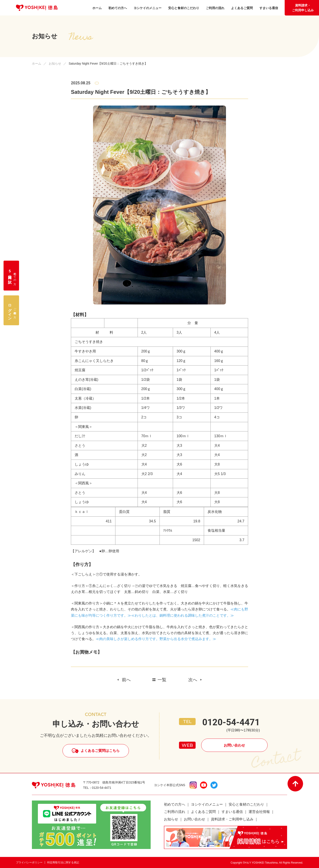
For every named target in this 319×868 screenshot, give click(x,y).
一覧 (162, 680)
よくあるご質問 (203, 812)
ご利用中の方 (12, 310)
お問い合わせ (234, 745)
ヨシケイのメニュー (207, 804)
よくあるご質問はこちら (100, 751)
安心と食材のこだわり (246, 804)
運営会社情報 (259, 812)
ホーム (37, 64)
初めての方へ (175, 804)
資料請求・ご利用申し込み (303, 8)
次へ (193, 680)
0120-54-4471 (231, 722)
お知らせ (55, 64)
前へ (126, 680)
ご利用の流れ (175, 812)
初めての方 (12, 276)
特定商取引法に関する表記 (63, 862)
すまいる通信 (232, 812)
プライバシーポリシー (29, 862)
